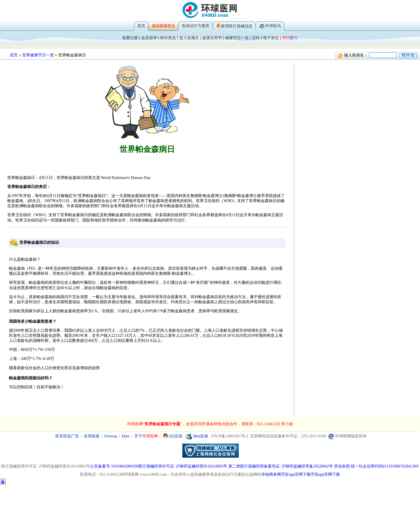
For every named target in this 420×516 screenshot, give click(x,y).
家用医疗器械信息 (237, 26)
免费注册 (130, 38)
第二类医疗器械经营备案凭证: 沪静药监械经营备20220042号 (281, 466)
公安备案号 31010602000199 (114, 466)
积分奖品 (168, 38)
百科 (256, 38)
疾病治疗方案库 (196, 26)
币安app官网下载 (296, 474)
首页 (141, 26)
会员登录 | (151, 38)
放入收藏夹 (189, 38)
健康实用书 (212, 38)
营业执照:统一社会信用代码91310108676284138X (376, 466)
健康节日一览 (237, 38)
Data (125, 436)
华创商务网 (271, 474)
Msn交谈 (197, 436)
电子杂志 (271, 38)
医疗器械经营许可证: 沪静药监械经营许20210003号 (183, 466)
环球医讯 (273, 26)
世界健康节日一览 (38, 55)
